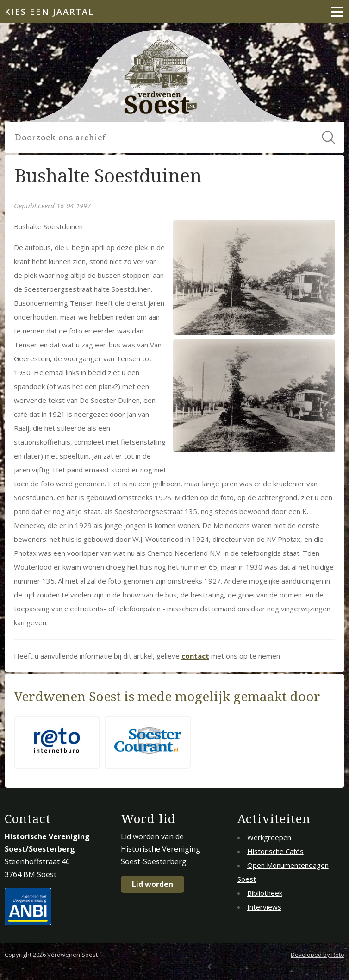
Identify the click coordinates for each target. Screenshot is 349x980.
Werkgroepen (269, 837)
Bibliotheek (265, 893)
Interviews (264, 907)
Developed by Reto (318, 955)
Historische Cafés (275, 851)
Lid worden (153, 884)
